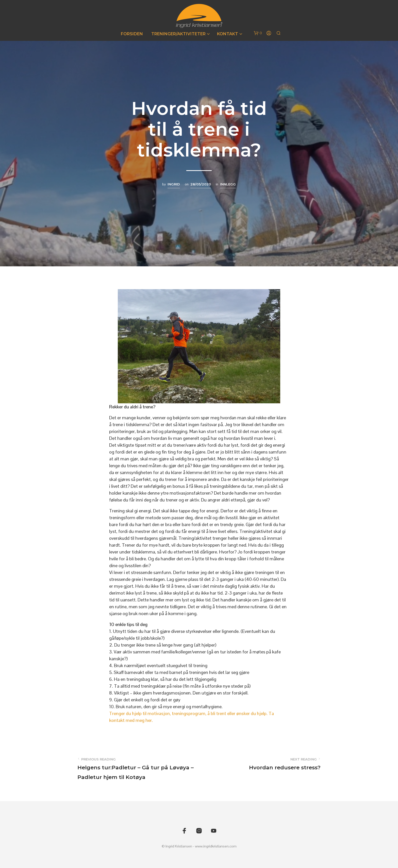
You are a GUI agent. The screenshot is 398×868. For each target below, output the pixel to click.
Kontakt (228, 34)
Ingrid (174, 184)
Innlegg (228, 184)
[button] (258, 33)
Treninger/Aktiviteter (178, 34)
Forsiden (132, 34)
